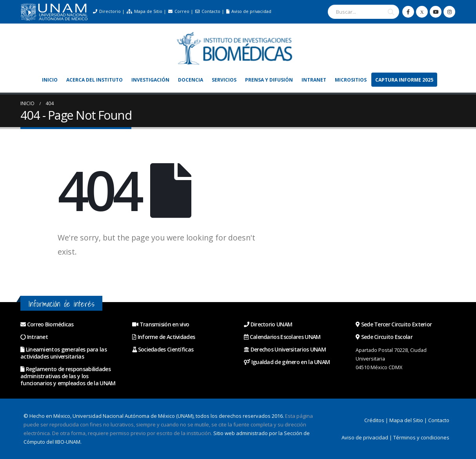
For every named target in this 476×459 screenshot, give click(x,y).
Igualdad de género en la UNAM (287, 362)
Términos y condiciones (421, 437)
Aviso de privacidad (249, 11)
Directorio (107, 11)
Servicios (224, 80)
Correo (179, 11)
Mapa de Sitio (144, 11)
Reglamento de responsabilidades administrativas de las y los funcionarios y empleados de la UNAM (68, 376)
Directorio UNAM (268, 324)
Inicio (50, 80)
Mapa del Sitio (406, 420)
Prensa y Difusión (269, 80)
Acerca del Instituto (94, 80)
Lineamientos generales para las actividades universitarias (64, 353)
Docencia (191, 80)
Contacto (208, 11)
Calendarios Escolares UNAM (282, 337)
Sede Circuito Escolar (384, 337)
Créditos (374, 420)
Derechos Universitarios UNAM (285, 349)
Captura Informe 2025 (404, 80)
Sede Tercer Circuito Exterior (394, 324)
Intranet (314, 80)
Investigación (150, 80)
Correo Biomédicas (50, 324)
